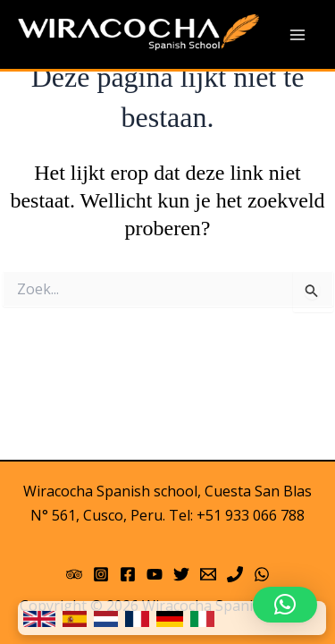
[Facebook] (128, 574)
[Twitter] (181, 574)
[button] (285, 605)
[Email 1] (208, 574)
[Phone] (235, 574)
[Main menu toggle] (297, 35)
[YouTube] (155, 574)
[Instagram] (101, 574)
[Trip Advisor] (74, 574)
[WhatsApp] (262, 574)
